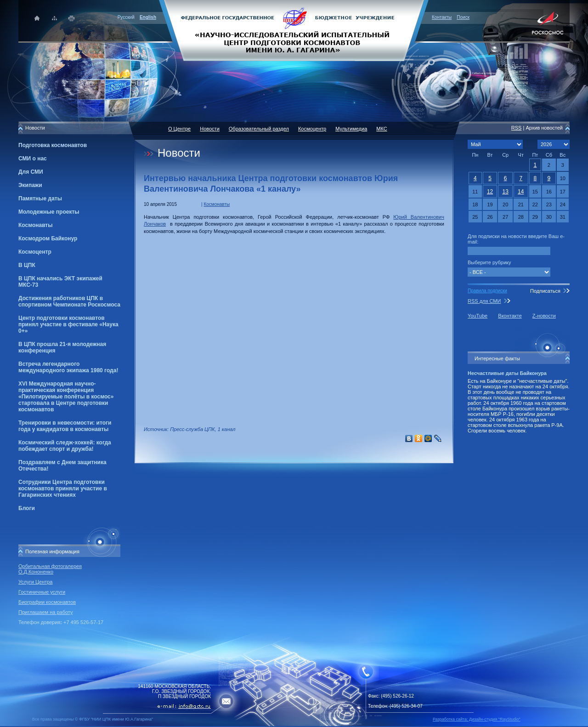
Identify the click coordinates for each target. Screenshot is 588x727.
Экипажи (30, 185)
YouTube (478, 316)
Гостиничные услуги (42, 592)
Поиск (463, 17)
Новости (210, 129)
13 (505, 192)
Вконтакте (510, 316)
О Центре (179, 129)
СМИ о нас (33, 159)
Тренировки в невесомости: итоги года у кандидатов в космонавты (65, 426)
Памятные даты (40, 199)
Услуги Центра (36, 582)
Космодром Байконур (48, 239)
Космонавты (35, 225)
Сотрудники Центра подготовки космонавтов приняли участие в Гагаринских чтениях (63, 488)
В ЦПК (27, 265)
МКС (382, 129)
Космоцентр (35, 252)
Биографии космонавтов (47, 602)
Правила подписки (487, 291)
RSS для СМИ (484, 301)
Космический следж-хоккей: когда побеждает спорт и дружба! (65, 446)
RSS (517, 128)
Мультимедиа (351, 129)
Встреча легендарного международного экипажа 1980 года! (68, 367)
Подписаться (545, 291)
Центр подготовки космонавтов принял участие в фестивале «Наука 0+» (68, 324)
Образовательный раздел (259, 129)
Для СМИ (31, 172)
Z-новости (544, 316)
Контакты (442, 17)
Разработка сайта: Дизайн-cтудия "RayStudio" (477, 719)
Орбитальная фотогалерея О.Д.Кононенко (50, 569)
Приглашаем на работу (45, 612)
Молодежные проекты (49, 212)
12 (490, 192)
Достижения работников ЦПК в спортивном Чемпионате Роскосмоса (69, 301)
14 (521, 192)
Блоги (27, 508)
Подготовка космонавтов (53, 145)
